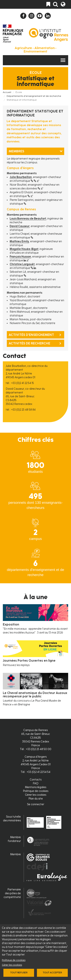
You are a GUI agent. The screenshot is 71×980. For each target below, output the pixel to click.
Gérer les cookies (12, 965)
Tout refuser (19, 973)
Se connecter (36, 804)
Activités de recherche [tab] (29, 343)
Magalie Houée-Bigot (24, 249)
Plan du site (36, 799)
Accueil (7, 92)
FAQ (36, 783)
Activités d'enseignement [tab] (31, 335)
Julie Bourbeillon (21, 177)
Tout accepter (52, 973)
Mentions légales (36, 787)
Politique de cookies (14, 960)
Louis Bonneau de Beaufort (28, 219)
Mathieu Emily (19, 241)
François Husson (20, 257)
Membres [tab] (16, 151)
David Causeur (20, 226)
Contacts (36, 780)
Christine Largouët (22, 264)
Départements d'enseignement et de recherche (34, 96)
